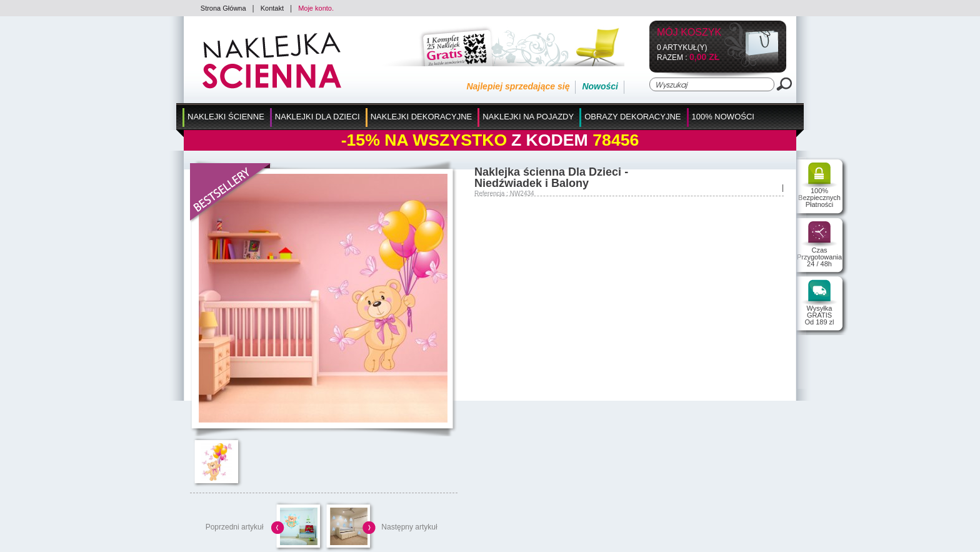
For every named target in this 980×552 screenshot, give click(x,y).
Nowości (600, 86)
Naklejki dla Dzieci (317, 117)
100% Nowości (723, 117)
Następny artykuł (409, 527)
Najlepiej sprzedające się (518, 86)
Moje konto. (316, 8)
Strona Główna (223, 8)
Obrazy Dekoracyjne (632, 117)
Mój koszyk (689, 33)
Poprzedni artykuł (235, 527)
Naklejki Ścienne (226, 117)
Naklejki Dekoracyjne (422, 117)
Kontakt (272, 8)
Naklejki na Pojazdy (528, 117)
